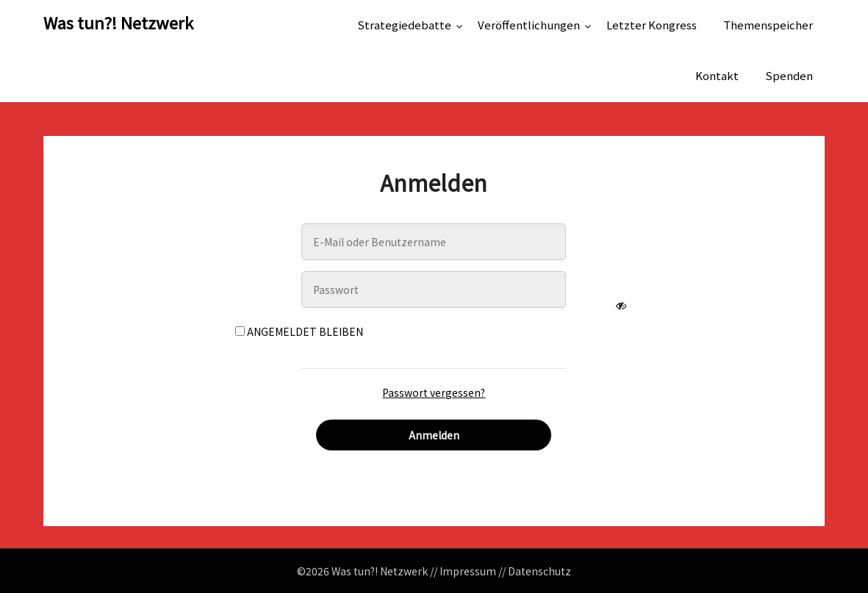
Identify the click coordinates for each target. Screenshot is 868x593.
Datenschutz (539, 571)
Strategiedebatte (404, 25)
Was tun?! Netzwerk (118, 22)
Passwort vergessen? (434, 392)
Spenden (789, 75)
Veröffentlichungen (529, 25)
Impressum (468, 571)
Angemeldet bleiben (299, 331)
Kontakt (717, 75)
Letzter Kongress (652, 25)
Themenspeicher (768, 25)
